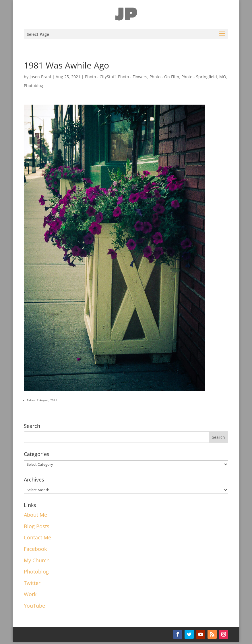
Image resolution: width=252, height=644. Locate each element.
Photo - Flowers (133, 77)
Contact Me (37, 537)
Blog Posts (37, 526)
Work (30, 594)
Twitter (32, 583)
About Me (35, 515)
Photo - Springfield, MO (204, 77)
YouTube (34, 606)
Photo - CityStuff (100, 77)
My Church (37, 560)
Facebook (35, 549)
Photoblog (33, 86)
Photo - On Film (164, 77)
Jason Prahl (40, 77)
